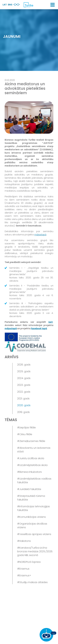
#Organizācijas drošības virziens (32, 526)
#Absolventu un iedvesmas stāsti (34, 450)
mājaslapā (40, 235)
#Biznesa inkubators (29, 472)
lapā (39, 328)
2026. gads (24, 365)
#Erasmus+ (24, 575)
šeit (51, 322)
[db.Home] (28, 5)
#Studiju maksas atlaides (32, 582)
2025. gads (24, 371)
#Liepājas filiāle (26, 428)
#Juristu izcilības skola (31, 458)
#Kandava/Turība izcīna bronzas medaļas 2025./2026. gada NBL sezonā (35, 551)
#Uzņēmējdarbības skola (32, 465)
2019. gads (23, 412)
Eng (10, 5)
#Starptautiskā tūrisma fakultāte (31, 498)
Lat (5, 5)
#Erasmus (23, 569)
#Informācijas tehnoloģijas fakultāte (33, 508)
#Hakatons (24, 541)
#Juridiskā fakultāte (29, 489)
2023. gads (24, 385)
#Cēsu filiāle (25, 434)
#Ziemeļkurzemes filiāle (31, 441)
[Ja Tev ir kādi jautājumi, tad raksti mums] (48, 635)
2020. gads (24, 405)
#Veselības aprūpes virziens (34, 534)
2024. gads (24, 378)
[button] (53, 5)
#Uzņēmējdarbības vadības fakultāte (34, 481)
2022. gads (24, 392)
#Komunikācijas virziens (31, 517)
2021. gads (23, 399)
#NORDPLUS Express (29, 562)
